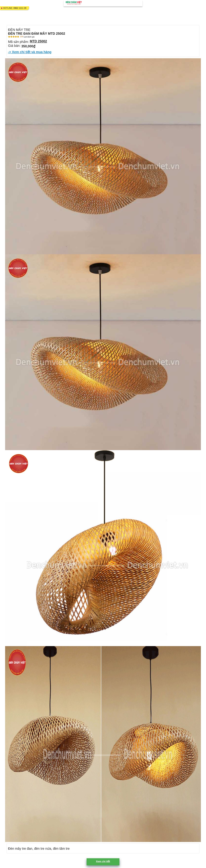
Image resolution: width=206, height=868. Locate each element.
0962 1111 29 (20, 8)
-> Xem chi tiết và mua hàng (30, 52)
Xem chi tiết (103, 861)
